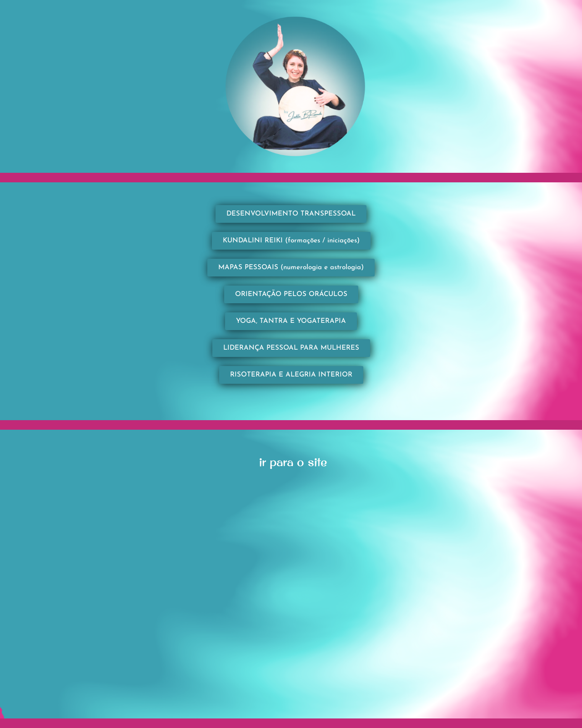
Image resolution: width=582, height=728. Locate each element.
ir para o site (293, 462)
